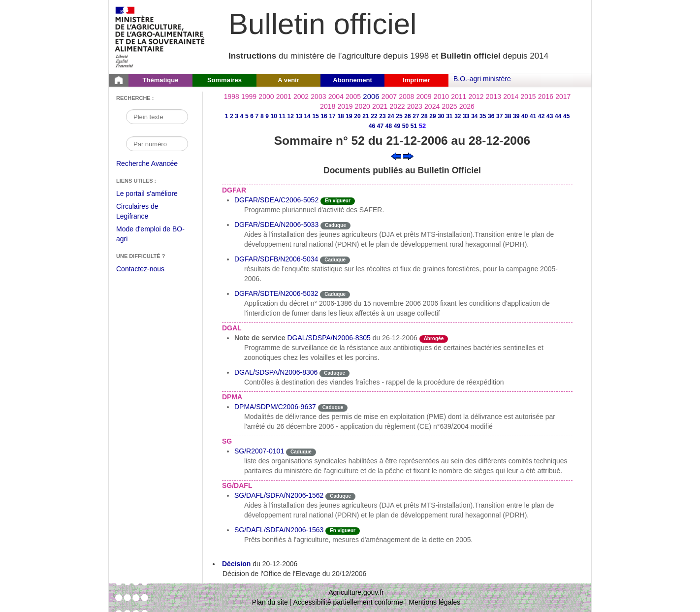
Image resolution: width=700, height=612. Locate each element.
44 (558, 116)
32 (458, 116)
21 (366, 116)
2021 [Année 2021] (380, 106)
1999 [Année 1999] (249, 97)
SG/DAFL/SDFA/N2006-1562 (279, 495)
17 (332, 116)
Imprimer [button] (416, 80)
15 (315, 116)
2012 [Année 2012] (476, 97)
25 (399, 116)
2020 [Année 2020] (363, 106)
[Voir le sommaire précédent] (396, 156)
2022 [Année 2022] (397, 106)
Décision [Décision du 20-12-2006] (236, 564)
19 (349, 116)
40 (525, 116)
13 (299, 116)
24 (391, 116)
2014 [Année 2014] (511, 97)
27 (416, 116)
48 (389, 126)
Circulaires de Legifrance (145, 212)
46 (372, 126)
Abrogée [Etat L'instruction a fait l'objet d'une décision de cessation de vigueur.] (434, 338)
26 (407, 116)
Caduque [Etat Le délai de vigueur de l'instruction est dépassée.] (335, 225)
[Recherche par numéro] (157, 144)
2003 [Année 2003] (318, 97)
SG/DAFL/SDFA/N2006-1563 (279, 530)
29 (432, 116)
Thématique (161, 80)
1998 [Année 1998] (232, 97)
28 (424, 116)
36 (491, 116)
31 (449, 116)
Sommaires (224, 80)
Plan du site (270, 602)
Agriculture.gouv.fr (356, 592)
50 (405, 126)
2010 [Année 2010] (441, 97)
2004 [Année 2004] (336, 97)
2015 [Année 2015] (528, 97)
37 (499, 116)
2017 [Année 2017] (563, 97)
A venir (288, 80)
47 (380, 126)
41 (533, 116)
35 (483, 116)
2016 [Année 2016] (546, 97)
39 (516, 116)
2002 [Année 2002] (301, 97)
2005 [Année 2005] (353, 97)
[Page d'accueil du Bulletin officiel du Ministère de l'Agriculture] (119, 80)
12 (290, 116)
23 (382, 116)
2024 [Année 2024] (432, 106)
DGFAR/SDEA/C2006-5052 (276, 200)
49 (397, 126)
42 (541, 116)
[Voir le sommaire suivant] (408, 156)
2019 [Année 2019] (345, 106)
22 (374, 116)
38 (508, 116)
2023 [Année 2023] (415, 106)
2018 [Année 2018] (328, 106)
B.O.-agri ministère (482, 79)
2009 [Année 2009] (424, 97)
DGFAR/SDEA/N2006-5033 (276, 225)
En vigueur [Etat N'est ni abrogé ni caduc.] (338, 201)
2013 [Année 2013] (493, 97)
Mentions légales (434, 602)
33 (466, 116)
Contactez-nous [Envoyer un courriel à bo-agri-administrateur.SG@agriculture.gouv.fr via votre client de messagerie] (140, 269)
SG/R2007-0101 (259, 451)
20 (357, 116)
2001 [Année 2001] (284, 97)
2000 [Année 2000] (266, 97)
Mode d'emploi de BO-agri (150, 235)
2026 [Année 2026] (467, 106)
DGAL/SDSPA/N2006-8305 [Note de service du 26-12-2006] (329, 338)
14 (307, 116)
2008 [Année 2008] (406, 97)
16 (324, 116)
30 (441, 116)
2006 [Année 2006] (371, 96)
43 (550, 116)
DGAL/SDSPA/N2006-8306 (276, 372)
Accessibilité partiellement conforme (348, 602)
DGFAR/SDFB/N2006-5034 (276, 259)
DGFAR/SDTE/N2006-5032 (276, 293)
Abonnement (352, 80)
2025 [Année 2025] (449, 106)
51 (414, 126)
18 (340, 116)
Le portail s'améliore (154, 194)
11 (282, 116)
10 (274, 116)
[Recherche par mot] (157, 117)
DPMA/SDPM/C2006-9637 (275, 407)
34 (474, 116)
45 (566, 116)
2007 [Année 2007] (389, 97)
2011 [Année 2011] (459, 97)
